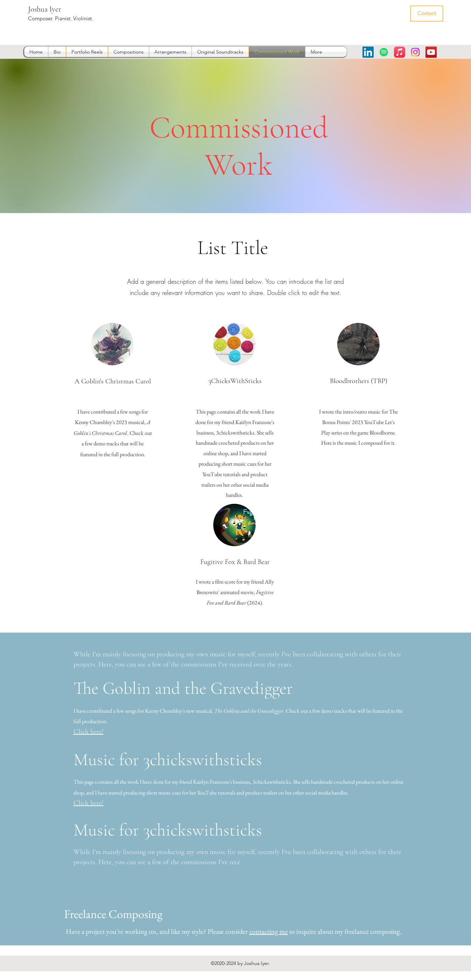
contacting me (269, 931)
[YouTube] (431, 52)
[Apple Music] (400, 52)
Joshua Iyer (45, 9)
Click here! (89, 732)
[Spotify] (384, 52)
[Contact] (427, 13)
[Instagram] (415, 52)
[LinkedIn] (368, 52)
